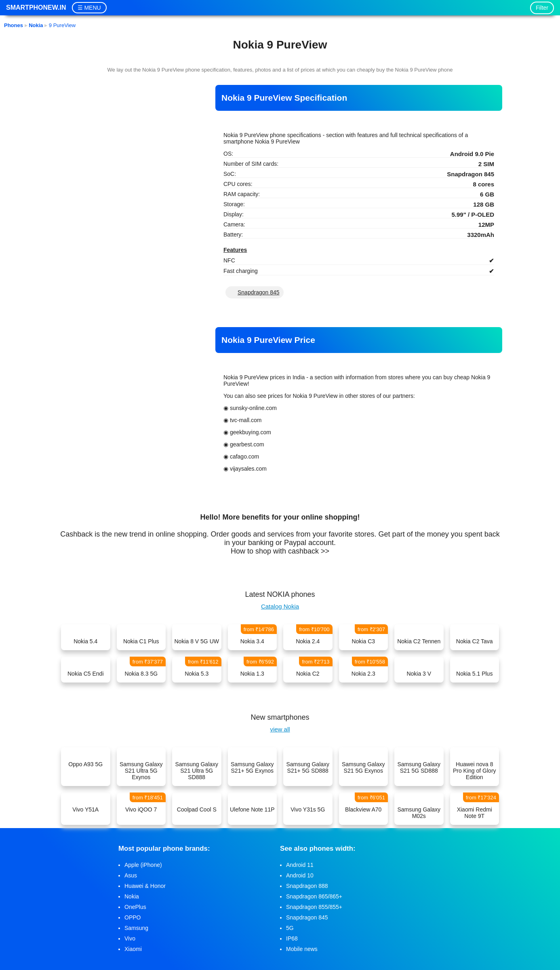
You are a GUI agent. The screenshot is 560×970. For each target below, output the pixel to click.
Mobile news (302, 949)
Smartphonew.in (36, 7)
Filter (542, 8)
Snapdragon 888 (307, 886)
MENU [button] (92, 8)
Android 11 (300, 865)
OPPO (133, 917)
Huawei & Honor (145, 886)
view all (280, 729)
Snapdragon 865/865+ (314, 896)
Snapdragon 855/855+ (314, 907)
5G (290, 928)
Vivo (130, 938)
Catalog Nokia (280, 606)
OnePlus (135, 907)
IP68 (292, 938)
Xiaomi (133, 949)
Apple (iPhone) (143, 865)
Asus (131, 875)
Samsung (136, 928)
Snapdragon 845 (259, 292)
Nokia (132, 896)
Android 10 (300, 875)
